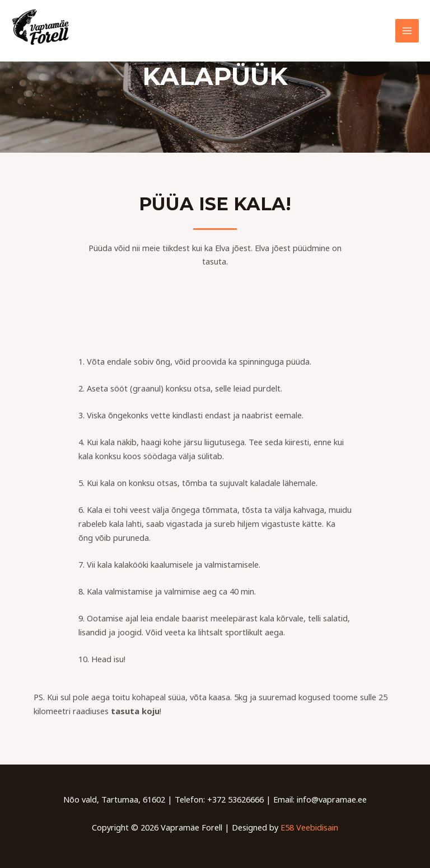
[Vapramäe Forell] (45, 31)
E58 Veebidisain (309, 827)
